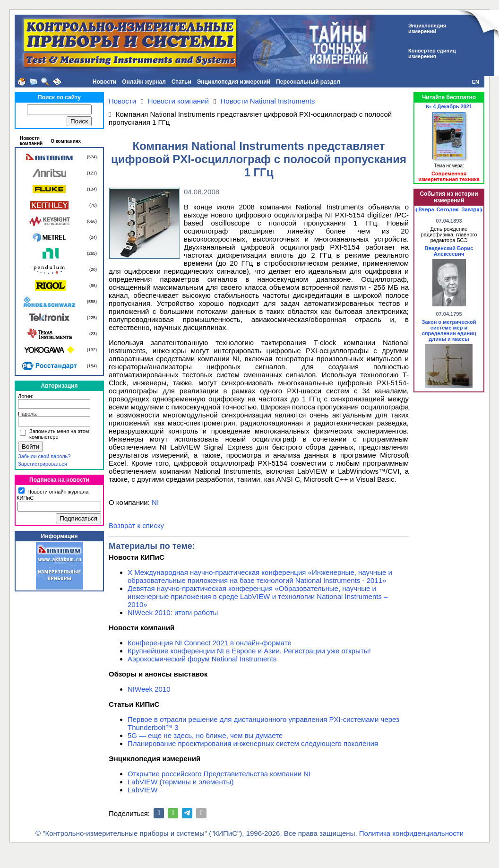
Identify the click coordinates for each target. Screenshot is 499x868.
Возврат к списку (136, 525)
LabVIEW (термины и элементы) (181, 782)
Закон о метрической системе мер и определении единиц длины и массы (449, 330)
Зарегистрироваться (43, 464)
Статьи (181, 82)
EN (476, 82)
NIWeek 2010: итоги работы (173, 612)
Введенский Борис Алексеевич (449, 251)
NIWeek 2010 (149, 689)
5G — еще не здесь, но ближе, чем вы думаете (205, 735)
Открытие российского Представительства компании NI (219, 774)
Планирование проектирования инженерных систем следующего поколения (253, 743)
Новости (104, 82)
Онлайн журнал (144, 82)
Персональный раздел (308, 82)
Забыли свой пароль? (44, 456)
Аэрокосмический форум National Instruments (202, 659)
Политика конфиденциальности (411, 833)
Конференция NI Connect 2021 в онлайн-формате (210, 643)
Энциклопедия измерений (234, 82)
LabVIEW (142, 790)
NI (155, 502)
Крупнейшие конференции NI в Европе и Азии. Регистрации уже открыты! (249, 651)
